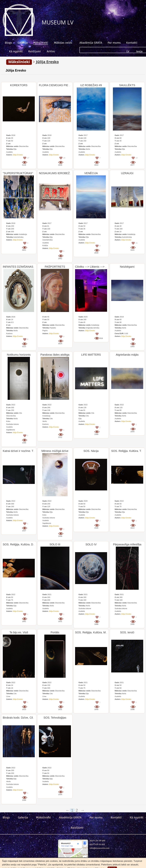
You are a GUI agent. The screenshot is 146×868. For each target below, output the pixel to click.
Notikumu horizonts (19, 355)
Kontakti (132, 43)
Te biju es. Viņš (19, 632)
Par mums (114, 43)
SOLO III (55, 544)
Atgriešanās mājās (127, 355)
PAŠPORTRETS (55, 267)
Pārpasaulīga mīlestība (127, 544)
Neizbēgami (127, 267)
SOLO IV (91, 544)
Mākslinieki (41, 43)
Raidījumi (35, 51)
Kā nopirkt (16, 51)
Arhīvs (51, 51)
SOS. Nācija (91, 451)
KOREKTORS (19, 85)
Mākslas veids (63, 43)
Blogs (8, 43)
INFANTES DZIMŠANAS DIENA (23, 267)
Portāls (55, 632)
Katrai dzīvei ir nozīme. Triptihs (22, 451)
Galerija (23, 43)
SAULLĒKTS (127, 85)
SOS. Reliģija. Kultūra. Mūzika (94, 632)
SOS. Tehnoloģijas (55, 718)
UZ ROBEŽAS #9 (91, 85)
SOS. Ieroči (127, 632)
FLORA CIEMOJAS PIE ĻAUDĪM (59, 85)
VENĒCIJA (91, 173)
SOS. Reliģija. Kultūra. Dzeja (21, 544)
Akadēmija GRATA (91, 43)
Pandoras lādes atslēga (55, 355)
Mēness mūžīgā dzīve (55, 451)
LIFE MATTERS (91, 355)
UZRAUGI (127, 173)
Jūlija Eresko (16, 70)
